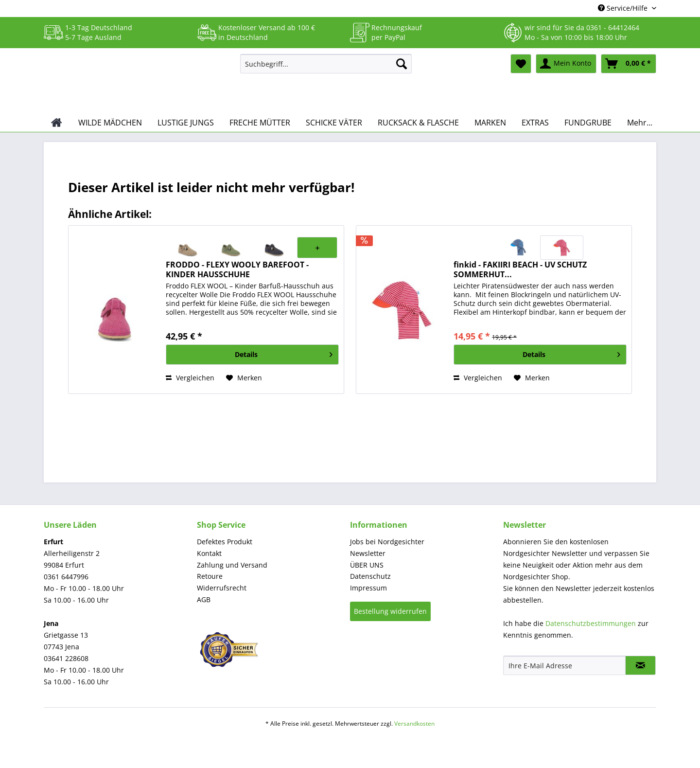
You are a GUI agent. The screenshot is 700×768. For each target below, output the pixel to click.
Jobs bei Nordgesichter (387, 542)
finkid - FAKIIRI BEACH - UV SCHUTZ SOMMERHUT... (520, 269)
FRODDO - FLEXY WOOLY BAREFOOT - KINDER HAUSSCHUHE (237, 269)
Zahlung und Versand (232, 565)
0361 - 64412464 (613, 27)
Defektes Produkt (225, 542)
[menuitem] (326, 68)
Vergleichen (190, 378)
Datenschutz (370, 576)
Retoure (210, 576)
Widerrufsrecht (222, 588)
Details (284, 353)
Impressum (368, 588)
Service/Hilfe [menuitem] (624, 8)
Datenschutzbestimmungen (591, 623)
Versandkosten (414, 723)
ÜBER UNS (367, 565)
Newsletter (368, 553)
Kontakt (209, 553)
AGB (204, 599)
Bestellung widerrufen (390, 611)
